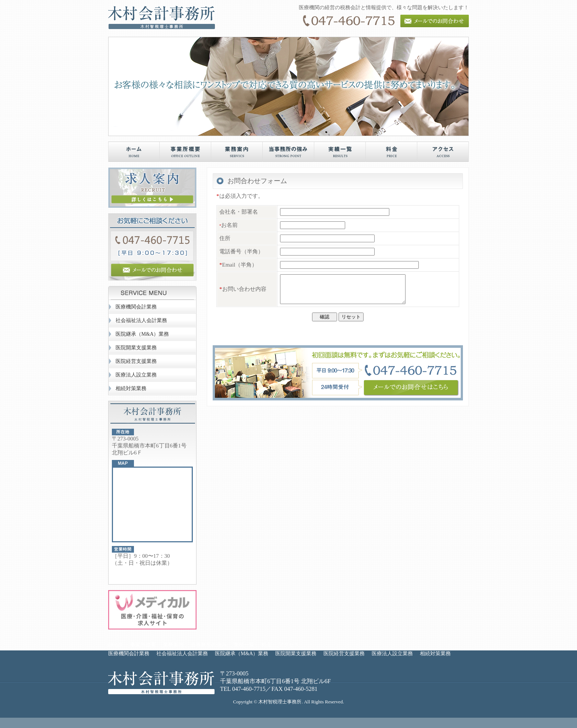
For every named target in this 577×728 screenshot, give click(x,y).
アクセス (289, 645)
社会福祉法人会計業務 (141, 320)
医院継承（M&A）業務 (142, 334)
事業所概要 (143, 645)
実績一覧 (244, 645)
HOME (116, 645)
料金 (266, 645)
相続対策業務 (131, 388)
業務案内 (173, 645)
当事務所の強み (209, 645)
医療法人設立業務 (136, 375)
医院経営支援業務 (136, 361)
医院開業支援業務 (136, 348)
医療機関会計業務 (136, 307)
